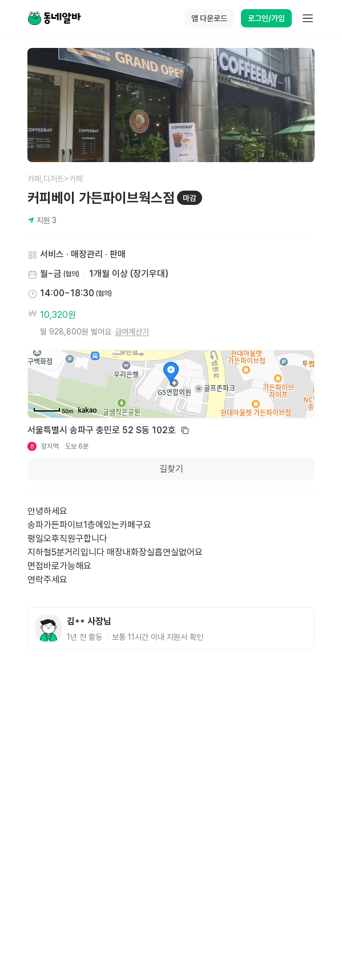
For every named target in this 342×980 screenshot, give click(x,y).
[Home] (54, 18)
